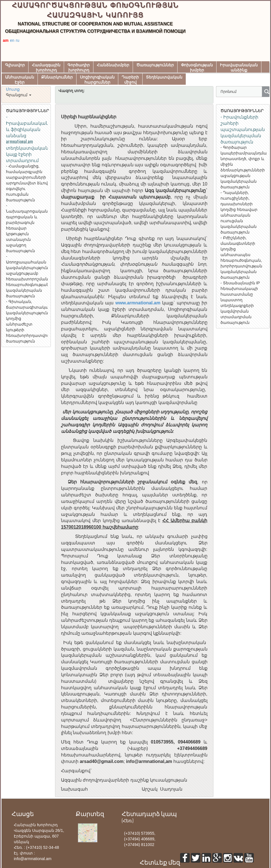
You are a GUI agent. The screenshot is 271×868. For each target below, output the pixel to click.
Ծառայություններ (155, 65)
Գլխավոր (15, 65)
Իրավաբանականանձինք (239, 68)
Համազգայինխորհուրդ (46, 68)
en (12, 40)
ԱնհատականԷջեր (20, 80)
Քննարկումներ (57, 77)
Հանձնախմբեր (113, 65)
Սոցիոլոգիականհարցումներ (97, 80)
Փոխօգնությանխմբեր (197, 68)
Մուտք (13, 89)
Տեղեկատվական (164, 77)
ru (18, 40)
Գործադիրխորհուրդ (79, 68)
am (6, 40)
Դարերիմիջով (130, 80)
